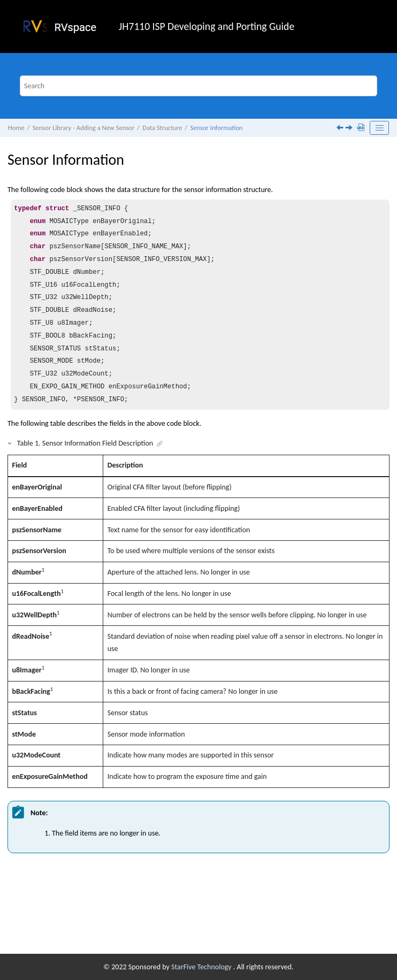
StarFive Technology (202, 967)
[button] (10, 443)
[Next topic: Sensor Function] (350, 129)
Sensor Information (216, 128)
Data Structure (162, 128)
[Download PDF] (362, 128)
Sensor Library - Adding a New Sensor (84, 128)
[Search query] (198, 86)
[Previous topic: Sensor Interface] (341, 129)
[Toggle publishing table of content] (379, 128)
